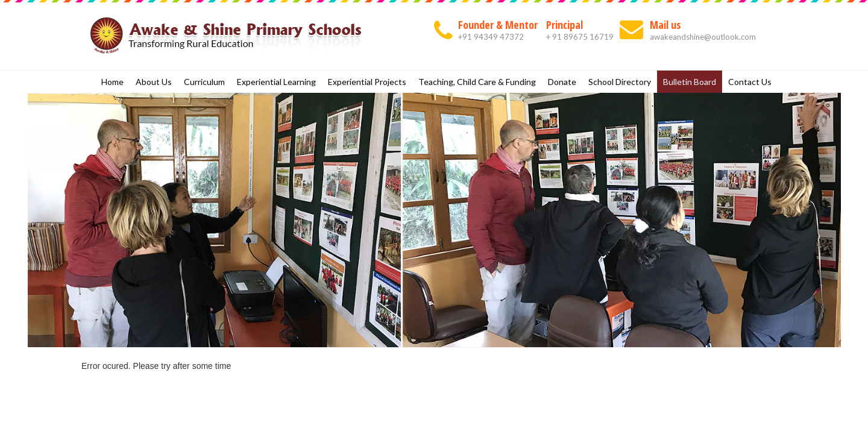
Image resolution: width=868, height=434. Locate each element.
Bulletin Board (690, 82)
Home (112, 82)
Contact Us (750, 82)
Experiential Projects (367, 82)
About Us (154, 82)
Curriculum (204, 82)
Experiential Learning (276, 82)
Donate (562, 82)
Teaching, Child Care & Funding (477, 82)
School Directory (620, 82)
